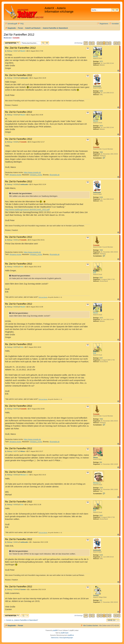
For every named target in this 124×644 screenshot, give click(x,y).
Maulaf (96, 57)
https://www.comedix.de (32, 172)
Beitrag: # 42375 (12, 347)
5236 (101, 91)
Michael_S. (97, 483)
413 (101, 600)
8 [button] (110, 43)
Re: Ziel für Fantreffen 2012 (20, 48)
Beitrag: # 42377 (12, 451)
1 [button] (93, 43)
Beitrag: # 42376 (12, 409)
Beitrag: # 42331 (12, 240)
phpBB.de (71, 635)
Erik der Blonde (43, 297)
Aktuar (96, 457)
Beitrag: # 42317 (12, 51)
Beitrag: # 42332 (12, 267)
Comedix (16, 38)
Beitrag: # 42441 (12, 542)
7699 (101, 152)
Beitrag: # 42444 (12, 590)
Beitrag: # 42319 (12, 78)
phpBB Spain (65, 633)
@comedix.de (55, 175)
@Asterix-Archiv (15, 175)
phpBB (55, 630)
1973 (101, 61)
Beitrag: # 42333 (12, 307)
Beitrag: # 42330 (12, 184)
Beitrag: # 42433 (12, 505)
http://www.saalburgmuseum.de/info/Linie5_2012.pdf (27, 210)
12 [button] (115, 43)
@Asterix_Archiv (36, 175)
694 (101, 462)
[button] (86, 43)
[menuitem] (21, 24)
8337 (101, 278)
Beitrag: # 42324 (12, 115)
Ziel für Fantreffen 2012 (19, 35)
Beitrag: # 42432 (12, 475)
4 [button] (98, 43)
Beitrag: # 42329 (12, 142)
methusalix (97, 86)
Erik (95, 273)
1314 (101, 488)
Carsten (96, 595)
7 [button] (107, 43)
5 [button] (101, 43)
